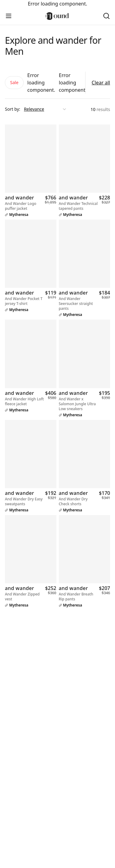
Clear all (101, 83)
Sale (14, 82)
